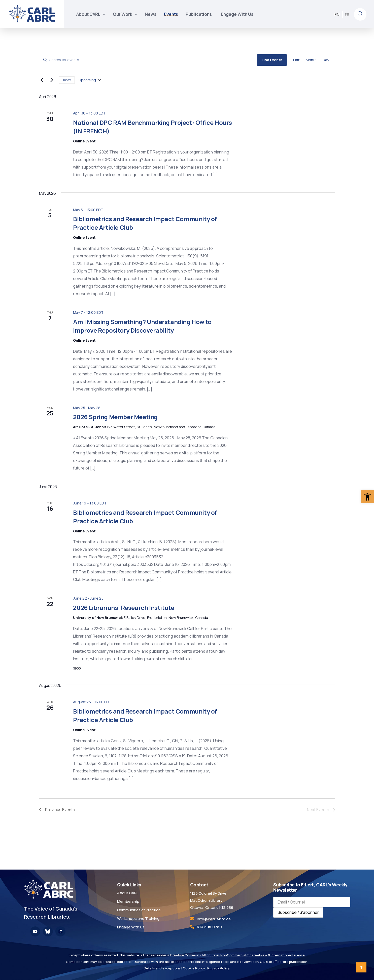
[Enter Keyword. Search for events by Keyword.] (148, 60)
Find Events (272, 60)
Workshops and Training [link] (138, 918)
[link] (367, 497)
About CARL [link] (88, 14)
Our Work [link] (123, 14)
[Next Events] (52, 80)
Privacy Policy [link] (218, 968)
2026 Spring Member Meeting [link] (115, 417)
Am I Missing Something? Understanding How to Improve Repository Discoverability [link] (142, 326)
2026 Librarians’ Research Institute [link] (124, 607)
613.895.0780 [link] (209, 927)
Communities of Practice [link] (139, 910)
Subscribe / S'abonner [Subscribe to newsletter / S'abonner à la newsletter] (298, 912)
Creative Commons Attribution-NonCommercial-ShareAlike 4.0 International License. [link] (238, 955)
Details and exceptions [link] (162, 968)
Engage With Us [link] (237, 14)
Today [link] (67, 80)
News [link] (151, 14)
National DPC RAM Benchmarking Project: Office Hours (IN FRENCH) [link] (152, 127)
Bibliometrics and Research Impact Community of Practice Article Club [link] (145, 517)
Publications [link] (199, 14)
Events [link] (171, 14)
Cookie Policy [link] (194, 968)
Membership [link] (128, 901)
